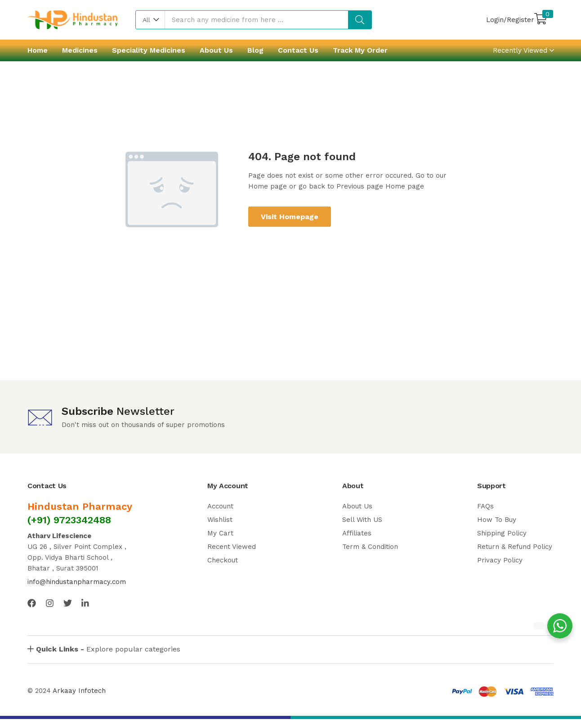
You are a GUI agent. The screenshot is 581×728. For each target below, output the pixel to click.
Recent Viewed (232, 547)
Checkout (223, 560)
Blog (255, 50)
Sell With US (362, 520)
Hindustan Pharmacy (80, 506)
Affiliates (357, 533)
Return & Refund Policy (515, 547)
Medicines (80, 50)
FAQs (485, 506)
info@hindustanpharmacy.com (77, 582)
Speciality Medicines (149, 50)
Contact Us (298, 50)
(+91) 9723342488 (69, 520)
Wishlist (220, 520)
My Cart (220, 533)
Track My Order (360, 50)
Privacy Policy (500, 560)
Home (38, 50)
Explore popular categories (108, 649)
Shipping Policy (502, 533)
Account (220, 506)
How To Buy (497, 520)
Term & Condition (370, 547)
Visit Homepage (290, 217)
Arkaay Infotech (79, 691)
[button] (150, 20)
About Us (216, 50)
